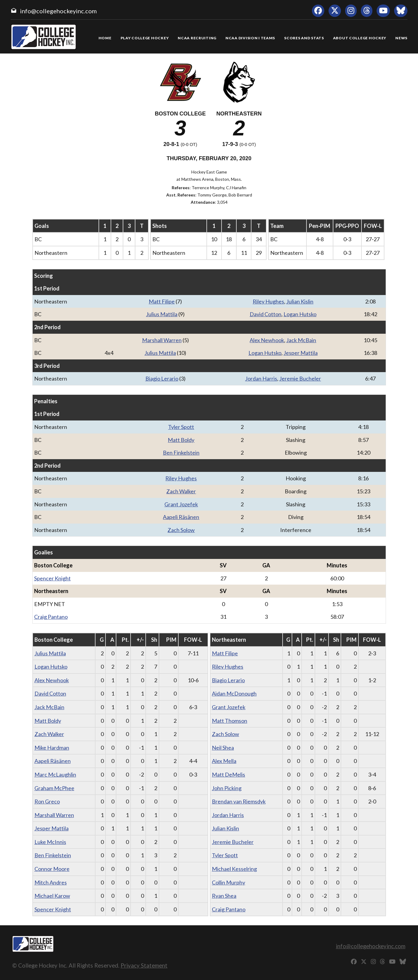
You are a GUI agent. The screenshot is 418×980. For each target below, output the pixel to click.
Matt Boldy (181, 440)
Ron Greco (47, 801)
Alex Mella (224, 761)
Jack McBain (301, 340)
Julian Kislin (300, 301)
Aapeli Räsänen (181, 517)
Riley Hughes (268, 301)
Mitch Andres (51, 882)
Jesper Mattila (301, 353)
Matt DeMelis (228, 774)
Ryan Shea (224, 896)
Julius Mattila (162, 314)
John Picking (227, 788)
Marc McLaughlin (55, 774)
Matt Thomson (230, 721)
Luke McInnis (50, 842)
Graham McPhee (54, 788)
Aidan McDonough (234, 693)
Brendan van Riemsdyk (239, 801)
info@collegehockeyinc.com (58, 11)
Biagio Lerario (162, 378)
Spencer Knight (52, 578)
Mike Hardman (52, 748)
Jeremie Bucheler (300, 378)
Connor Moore (52, 869)
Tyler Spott (181, 427)
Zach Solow (181, 530)
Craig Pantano (51, 617)
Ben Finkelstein (181, 453)
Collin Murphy (228, 882)
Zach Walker (181, 491)
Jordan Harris (261, 378)
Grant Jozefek (181, 504)
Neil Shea (223, 748)
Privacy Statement (144, 965)
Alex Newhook (267, 340)
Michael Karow (52, 896)
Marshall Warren (162, 340)
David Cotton (266, 314)
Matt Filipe (162, 301)
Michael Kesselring (234, 869)
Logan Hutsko (300, 314)
